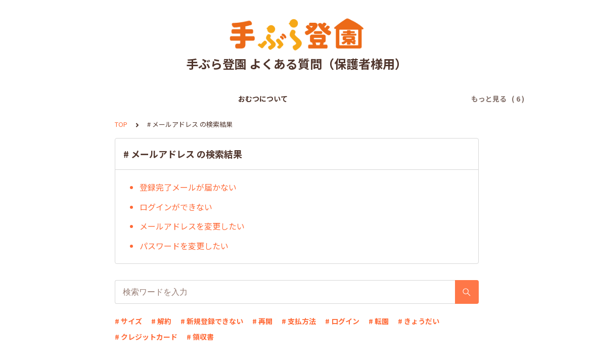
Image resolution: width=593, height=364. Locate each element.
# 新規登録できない (212, 321)
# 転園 (379, 321)
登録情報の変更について (401, 99)
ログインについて (320, 99)
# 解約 (161, 321)
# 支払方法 (299, 321)
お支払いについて (249, 99)
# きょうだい (419, 321)
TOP (121, 124)
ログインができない (176, 207)
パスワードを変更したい (184, 246)
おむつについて (111, 99)
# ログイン (342, 321)
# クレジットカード (146, 337)
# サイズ (128, 321)
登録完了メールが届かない (188, 187)
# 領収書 (200, 337)
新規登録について (178, 99)
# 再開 (262, 321)
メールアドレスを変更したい (192, 226)
